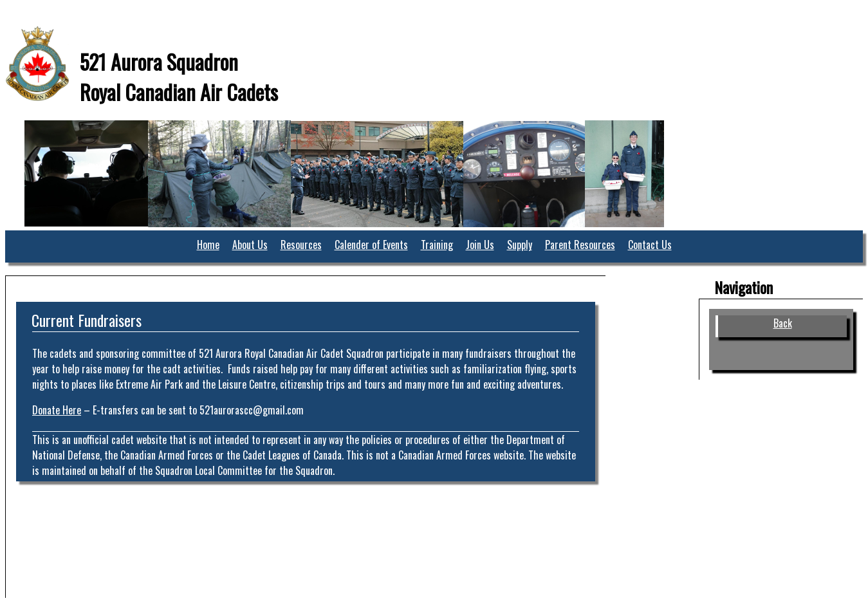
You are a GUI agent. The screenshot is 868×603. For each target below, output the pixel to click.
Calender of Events (371, 245)
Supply (520, 245)
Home (208, 245)
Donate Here (57, 410)
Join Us (480, 245)
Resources (301, 245)
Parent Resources (580, 245)
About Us (250, 245)
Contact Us (650, 245)
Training (437, 245)
